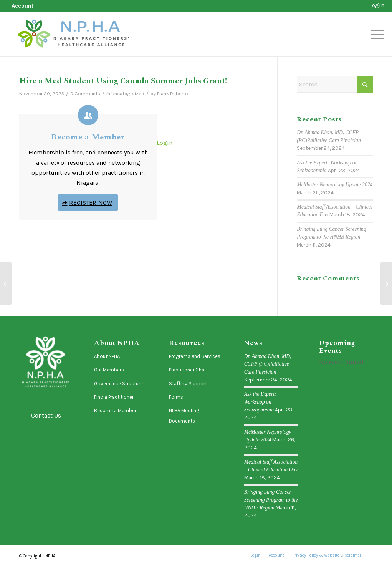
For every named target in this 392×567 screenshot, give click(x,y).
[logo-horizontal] (74, 34)
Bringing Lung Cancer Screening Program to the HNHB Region (271, 500)
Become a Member (88, 137)
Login (377, 5)
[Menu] (375, 34)
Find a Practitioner (114, 397)
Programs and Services (195, 356)
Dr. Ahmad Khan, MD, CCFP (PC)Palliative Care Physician (268, 364)
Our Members (109, 370)
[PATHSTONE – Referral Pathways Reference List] (6, 283)
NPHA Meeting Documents (184, 415)
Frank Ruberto (173, 94)
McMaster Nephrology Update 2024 (335, 185)
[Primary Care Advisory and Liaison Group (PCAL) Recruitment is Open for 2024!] (386, 283)
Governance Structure (118, 384)
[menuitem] (21, 6)
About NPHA (107, 356)
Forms (176, 397)
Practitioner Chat (188, 370)
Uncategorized (128, 94)
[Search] (335, 84)
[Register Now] (88, 202)
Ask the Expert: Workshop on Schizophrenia (260, 402)
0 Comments (85, 94)
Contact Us (46, 415)
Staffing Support (188, 384)
